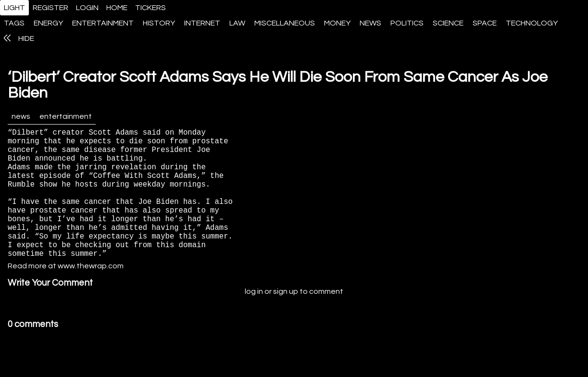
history (159, 23)
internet (202, 23)
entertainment (103, 23)
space (485, 23)
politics (407, 23)
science (448, 23)
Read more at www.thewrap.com (66, 295)
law (237, 23)
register (50, 8)
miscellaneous (285, 23)
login (87, 8)
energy (48, 23)
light (14, 8)
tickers (150, 8)
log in (254, 320)
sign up (286, 320)
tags (14, 23)
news (370, 23)
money (337, 23)
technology (532, 23)
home (117, 8)
